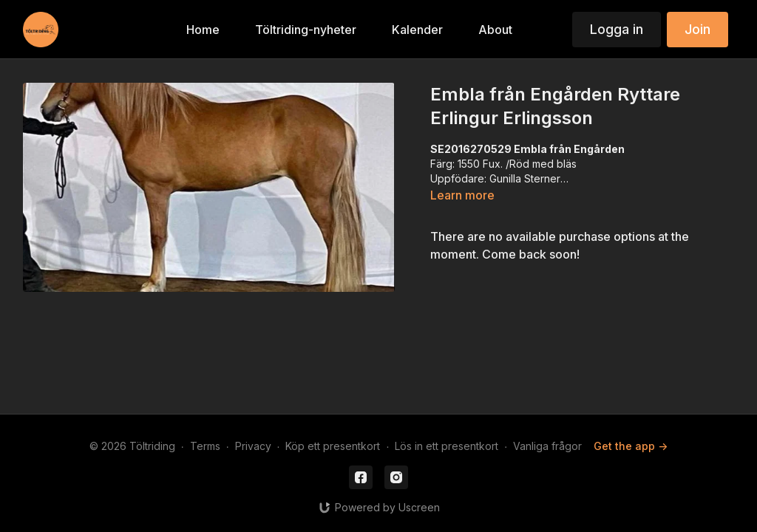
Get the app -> (631, 446)
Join (697, 29)
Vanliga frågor (547, 446)
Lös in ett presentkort (447, 446)
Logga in (617, 29)
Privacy (253, 446)
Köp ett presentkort (333, 446)
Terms (205, 446)
